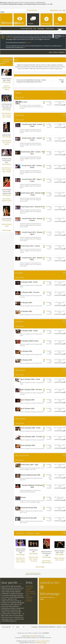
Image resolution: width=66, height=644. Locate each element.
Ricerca (56, 52)
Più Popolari (5, 62)
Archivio (59, 627)
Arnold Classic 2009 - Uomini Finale (32, 125)
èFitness (23, 497)
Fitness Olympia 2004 (27, 445)
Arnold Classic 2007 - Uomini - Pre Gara (32, 153)
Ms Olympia (19, 321)
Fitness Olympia (20, 419)
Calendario (41, 28)
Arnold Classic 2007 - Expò (29, 465)
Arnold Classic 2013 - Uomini (30, 246)
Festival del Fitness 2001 (28, 518)
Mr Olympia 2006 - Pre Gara (30, 292)
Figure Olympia (20, 370)
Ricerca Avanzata (32, 10)
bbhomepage (7, 82)
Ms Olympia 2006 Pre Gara (6, 200)
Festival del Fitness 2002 (28, 508)
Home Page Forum (26, 28)
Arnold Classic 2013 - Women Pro (31, 207)
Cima (64, 627)
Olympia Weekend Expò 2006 (30, 475)
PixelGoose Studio (41, 643)
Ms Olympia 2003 (26, 360)
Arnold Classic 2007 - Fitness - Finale (32, 166)
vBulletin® (33, 636)
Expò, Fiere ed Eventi (22, 455)
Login (64, 10)
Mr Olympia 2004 (26, 303)
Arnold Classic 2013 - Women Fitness (32, 219)
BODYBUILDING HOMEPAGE (47, 627)
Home (51, 52)
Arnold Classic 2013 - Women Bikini (7, 142)
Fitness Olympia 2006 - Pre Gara (31, 437)
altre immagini (7, 230)
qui (24, 47)
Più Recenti (6, 60)
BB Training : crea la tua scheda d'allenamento (30, 589)
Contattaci (34, 627)
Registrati (62, 52)
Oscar (23, 108)
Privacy (38, 641)
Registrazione (54, 10)
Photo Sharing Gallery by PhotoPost (33, 573)
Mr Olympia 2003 (26, 311)
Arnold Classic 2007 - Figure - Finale (32, 180)
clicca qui (28, 42)
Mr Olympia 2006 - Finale (29, 282)
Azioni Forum (50, 28)
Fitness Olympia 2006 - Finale (7, 88)
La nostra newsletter (29, 600)
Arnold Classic (20, 115)
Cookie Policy (45, 641)
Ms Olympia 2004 (26, 351)
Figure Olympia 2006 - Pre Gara (31, 389)
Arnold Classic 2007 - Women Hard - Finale (7, 115)
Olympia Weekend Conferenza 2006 (32, 486)
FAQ (35, 28)
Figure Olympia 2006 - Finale (30, 379)
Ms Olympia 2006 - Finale (29, 331)
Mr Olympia (19, 273)
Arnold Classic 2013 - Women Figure (32, 233)
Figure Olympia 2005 (27, 400)
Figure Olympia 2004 (7, 225)
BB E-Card (23, 102)
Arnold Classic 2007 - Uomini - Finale (32, 139)
